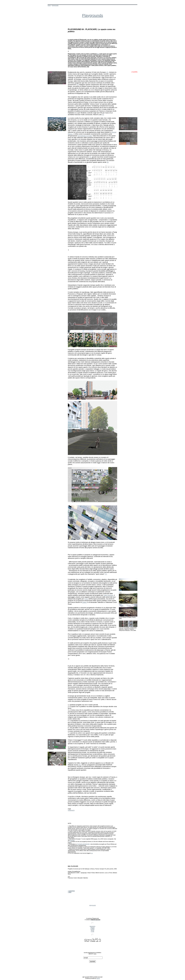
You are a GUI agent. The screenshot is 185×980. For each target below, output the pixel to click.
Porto (86, 599)
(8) (80, 765)
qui (92, 853)
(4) (103, 115)
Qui (70, 842)
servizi (92, 930)
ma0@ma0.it (71, 810)
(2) (107, 72)
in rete (92, 931)
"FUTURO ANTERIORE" (83, 844)
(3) (78, 85)
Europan (72, 840)
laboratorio (92, 926)
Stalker (84, 602)
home (49, 5)
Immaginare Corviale (85, 136)
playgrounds (55, 5)
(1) (98, 54)
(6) (108, 162)
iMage (98, 978)
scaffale (92, 929)
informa (92, 928)
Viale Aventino (108, 595)
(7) (106, 574)
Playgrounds (92, 15)
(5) (90, 157)
